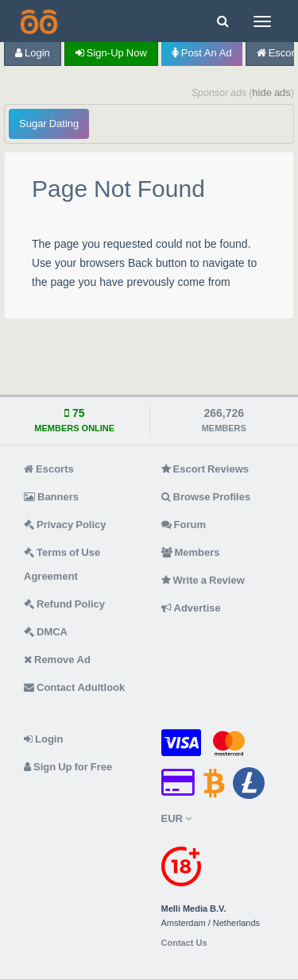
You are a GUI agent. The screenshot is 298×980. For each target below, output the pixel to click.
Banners (51, 497)
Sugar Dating (49, 123)
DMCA (46, 632)
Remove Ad (57, 660)
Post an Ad (202, 53)
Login (33, 53)
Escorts (49, 469)
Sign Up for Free (68, 767)
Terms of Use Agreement (62, 564)
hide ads (271, 93)
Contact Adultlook (74, 687)
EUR (176, 818)
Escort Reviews (205, 469)
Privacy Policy (65, 525)
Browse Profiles (206, 497)
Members (191, 552)
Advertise (191, 608)
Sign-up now (111, 53)
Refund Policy (64, 604)
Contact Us (184, 943)
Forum (184, 525)
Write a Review (203, 580)
